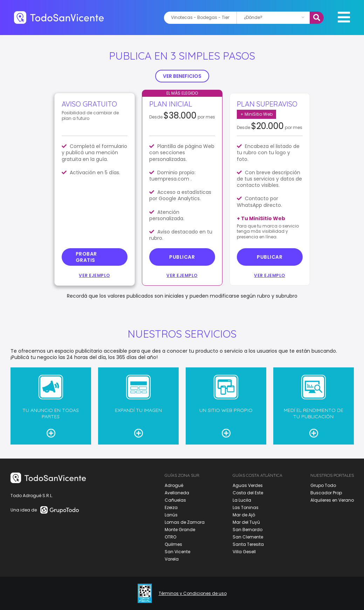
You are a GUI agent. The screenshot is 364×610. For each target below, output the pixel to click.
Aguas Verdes (248, 485)
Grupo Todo (323, 485)
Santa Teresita (248, 544)
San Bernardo (248, 530)
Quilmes (173, 544)
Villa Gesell (244, 552)
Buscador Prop (326, 493)
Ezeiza (171, 507)
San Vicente (177, 552)
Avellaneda (177, 493)
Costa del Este (248, 493)
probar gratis (86, 257)
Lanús (171, 515)
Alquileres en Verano (332, 500)
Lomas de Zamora (185, 522)
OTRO (170, 537)
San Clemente (248, 537)
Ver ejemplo (94, 276)
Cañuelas (175, 500)
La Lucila (242, 500)
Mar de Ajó (244, 515)
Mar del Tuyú (246, 522)
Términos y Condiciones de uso (193, 594)
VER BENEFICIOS (182, 76)
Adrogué (174, 485)
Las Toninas (246, 507)
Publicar (182, 257)
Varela (172, 559)
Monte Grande (180, 530)
